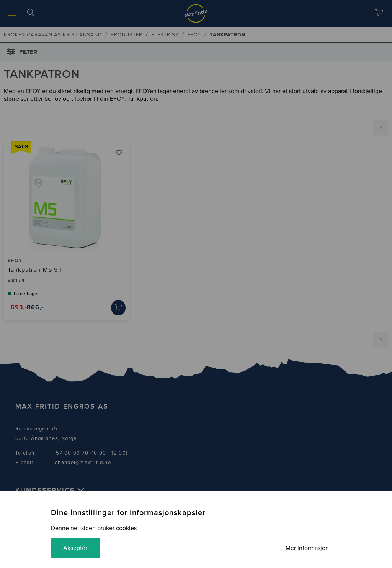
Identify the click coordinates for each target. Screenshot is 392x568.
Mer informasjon (307, 548)
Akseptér (75, 548)
